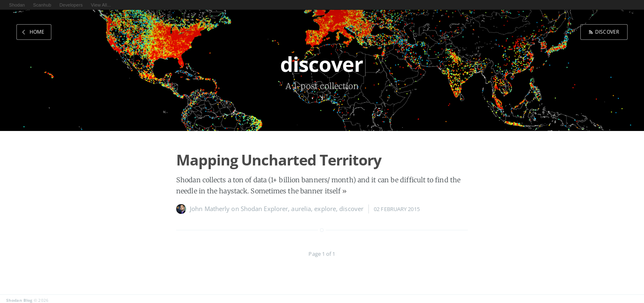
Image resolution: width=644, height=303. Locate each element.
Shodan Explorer (264, 209)
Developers (71, 5)
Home (37, 32)
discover (607, 32)
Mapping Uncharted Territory (279, 160)
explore (325, 209)
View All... (101, 5)
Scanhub (42, 5)
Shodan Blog (19, 300)
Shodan (17, 5)
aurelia (301, 209)
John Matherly (210, 209)
